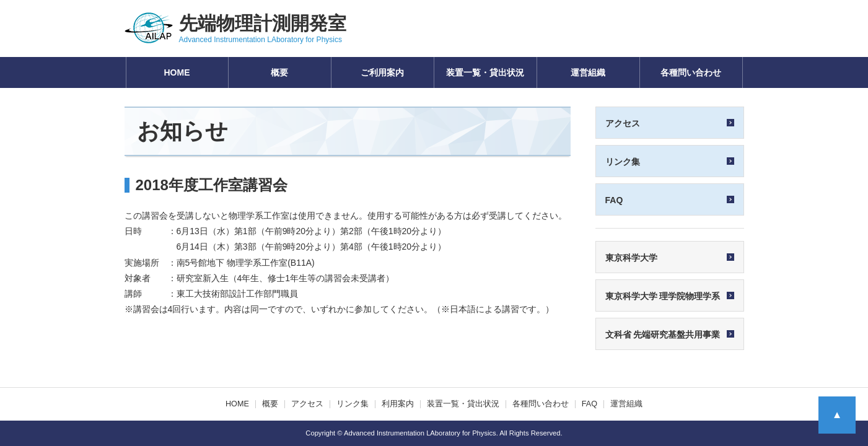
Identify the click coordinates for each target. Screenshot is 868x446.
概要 (279, 72)
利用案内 (398, 404)
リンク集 (353, 404)
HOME (177, 72)
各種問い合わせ (691, 72)
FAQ (590, 404)
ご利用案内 (382, 72)
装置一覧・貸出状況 (485, 72)
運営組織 (588, 72)
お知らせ (182, 131)
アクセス (307, 404)
